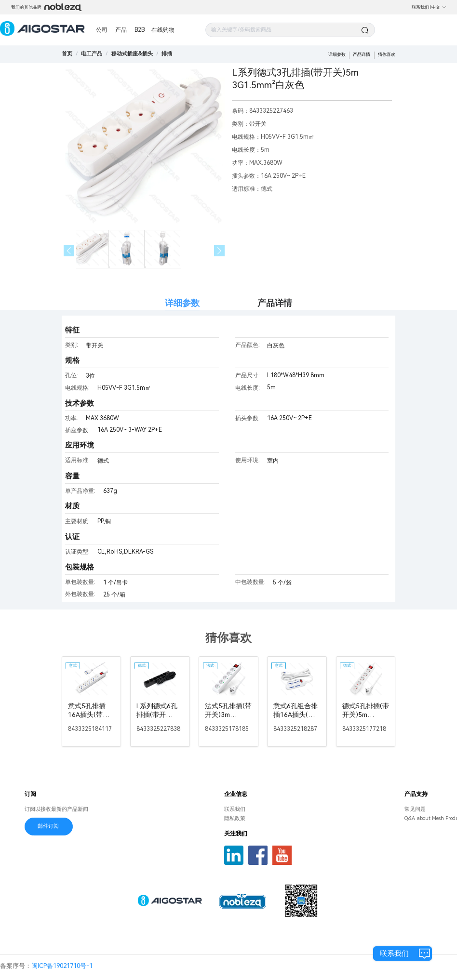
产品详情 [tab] (275, 303)
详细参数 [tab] (182, 303)
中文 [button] (439, 7)
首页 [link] (67, 54)
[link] (92, 54)
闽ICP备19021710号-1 (62, 966)
